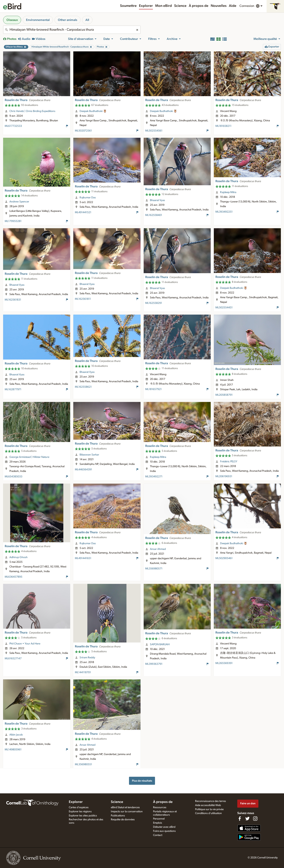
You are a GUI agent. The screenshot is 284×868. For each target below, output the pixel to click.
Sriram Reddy (87, 658)
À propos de (199, 6)
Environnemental (38, 20)
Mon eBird (164, 6)
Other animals (68, 20)
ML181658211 (223, 126)
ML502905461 (224, 558)
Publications (118, 816)
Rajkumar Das (88, 198)
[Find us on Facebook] (240, 819)
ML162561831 (13, 300)
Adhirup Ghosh (18, 557)
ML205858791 (224, 395)
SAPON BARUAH (160, 644)
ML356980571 (154, 569)
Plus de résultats (142, 781)
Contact (158, 835)
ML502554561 (154, 131)
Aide (233, 6)
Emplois (158, 823)
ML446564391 (83, 470)
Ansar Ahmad (158, 549)
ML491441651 (83, 558)
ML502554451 (224, 308)
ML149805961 (13, 750)
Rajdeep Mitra (228, 192)
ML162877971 (13, 389)
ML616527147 (13, 659)
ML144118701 (83, 672)
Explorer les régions (80, 812)
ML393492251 (224, 212)
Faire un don (248, 803)
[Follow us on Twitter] (247, 819)
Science (180, 6)
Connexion (247, 6)
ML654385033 (13, 477)
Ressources (160, 807)
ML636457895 (13, 577)
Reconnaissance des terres (211, 801)
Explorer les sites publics (83, 816)
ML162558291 (154, 303)
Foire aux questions (164, 831)
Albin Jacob (16, 735)
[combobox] (72, 30)
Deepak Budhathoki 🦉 (93, 111)
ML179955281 (13, 221)
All (87, 20)
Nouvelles (219, 6)
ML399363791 (154, 664)
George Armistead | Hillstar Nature (29, 457)
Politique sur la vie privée (209, 809)
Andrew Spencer (19, 202)
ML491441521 (83, 212)
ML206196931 (224, 476)
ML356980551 (83, 764)
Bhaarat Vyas (157, 200)
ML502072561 (83, 131)
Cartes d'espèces (79, 807)
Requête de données (123, 820)
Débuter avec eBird (164, 827)
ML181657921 (153, 389)
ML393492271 (154, 477)
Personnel (159, 819)
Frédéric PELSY (229, 462)
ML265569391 (224, 663)
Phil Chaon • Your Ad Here (25, 644)
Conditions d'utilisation (208, 813)
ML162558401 (154, 215)
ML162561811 (83, 299)
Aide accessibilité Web (208, 805)
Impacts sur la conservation (127, 812)
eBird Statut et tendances (125, 807)
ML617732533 (13, 126)
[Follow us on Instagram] (255, 819)
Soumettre (128, 6)
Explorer (146, 6)
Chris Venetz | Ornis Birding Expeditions (32, 111)
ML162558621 (83, 387)
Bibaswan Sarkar (89, 455)
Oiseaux (12, 20)
